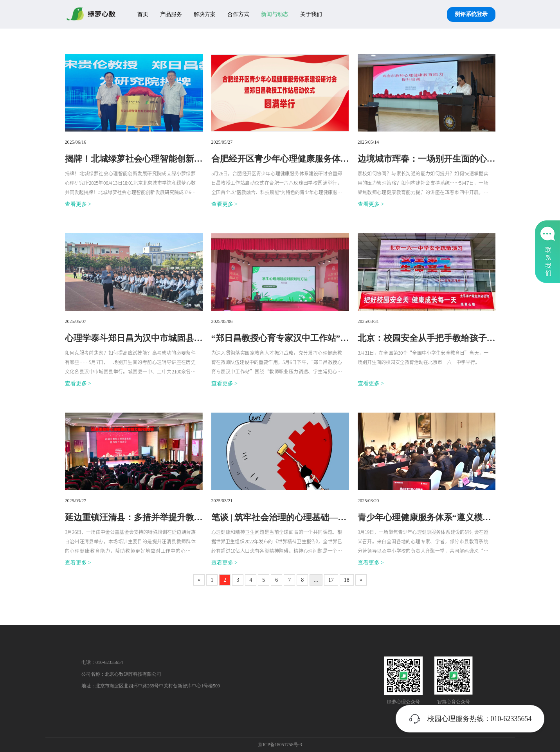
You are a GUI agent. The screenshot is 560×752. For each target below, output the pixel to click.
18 (347, 580)
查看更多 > (78, 204)
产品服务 (171, 14)
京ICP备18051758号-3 (280, 745)
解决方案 (205, 14)
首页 (143, 14)
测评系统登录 (471, 14)
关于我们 (311, 14)
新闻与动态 (275, 14)
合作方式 (238, 14)
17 (331, 580)
